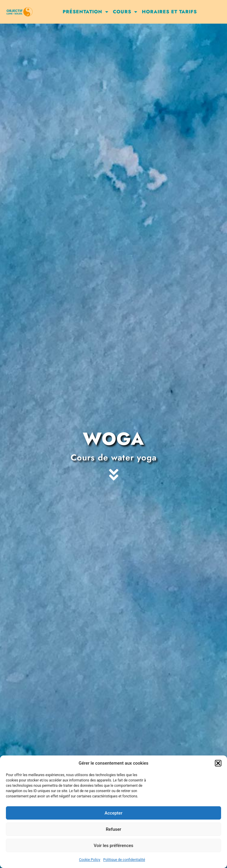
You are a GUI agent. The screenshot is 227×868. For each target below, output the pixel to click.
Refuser (113, 829)
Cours (125, 12)
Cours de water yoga (114, 457)
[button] (218, 763)
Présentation (86, 12)
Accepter (113, 813)
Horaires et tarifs (169, 12)
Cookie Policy (90, 860)
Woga (113, 439)
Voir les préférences (113, 846)
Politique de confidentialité (124, 860)
